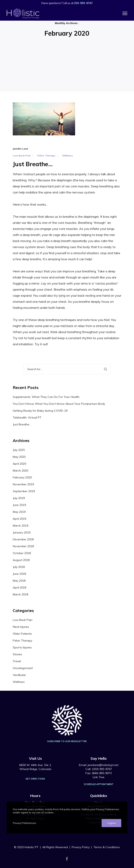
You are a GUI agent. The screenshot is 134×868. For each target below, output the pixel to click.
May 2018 (19, 581)
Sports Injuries (22, 647)
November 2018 (23, 546)
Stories (17, 654)
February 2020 (22, 477)
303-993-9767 (83, 3)
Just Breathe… (22, 424)
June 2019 (19, 505)
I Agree (111, 823)
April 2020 (19, 464)
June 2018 (19, 574)
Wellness (68, 156)
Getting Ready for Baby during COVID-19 (40, 411)
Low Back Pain (22, 156)
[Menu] (123, 14)
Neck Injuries (21, 627)
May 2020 (19, 457)
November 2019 (23, 484)
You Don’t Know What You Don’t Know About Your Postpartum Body (59, 404)
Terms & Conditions (107, 847)
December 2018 (23, 539)
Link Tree (99, 777)
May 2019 (19, 512)
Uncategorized (23, 668)
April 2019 (19, 519)
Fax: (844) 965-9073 (99, 773)
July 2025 (19, 450)
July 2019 (19, 498)
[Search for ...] (67, 369)
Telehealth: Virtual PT (27, 418)
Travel (17, 661)
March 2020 (20, 471)
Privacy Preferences (24, 823)
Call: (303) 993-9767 (99, 769)
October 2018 (22, 553)
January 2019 (22, 532)
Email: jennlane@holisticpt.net (99, 765)
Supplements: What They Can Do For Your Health (46, 397)
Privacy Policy (81, 847)
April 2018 (19, 588)
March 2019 (20, 526)
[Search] (105, 369)
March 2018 (20, 594)
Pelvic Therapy (46, 156)
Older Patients (22, 634)
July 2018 (19, 567)
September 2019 (24, 491)
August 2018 (21, 560)
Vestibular (19, 675)
